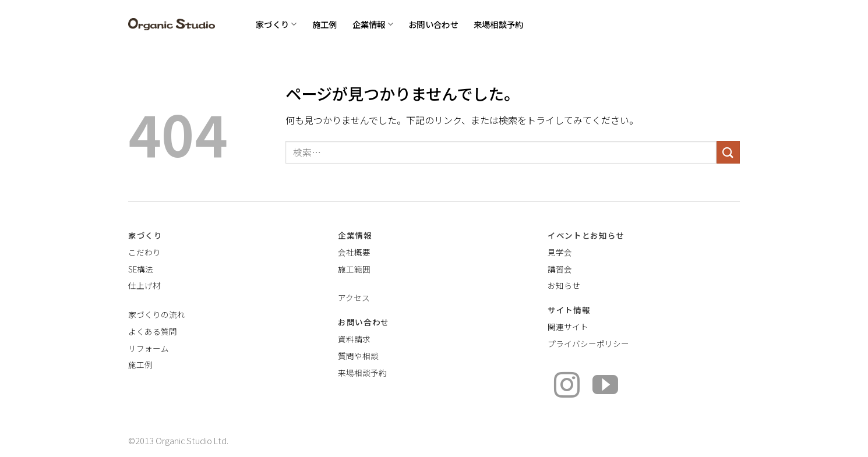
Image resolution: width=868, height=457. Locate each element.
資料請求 (354, 339)
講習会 (560, 269)
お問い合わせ (433, 24)
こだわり (144, 252)
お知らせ (564, 285)
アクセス (354, 297)
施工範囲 (354, 269)
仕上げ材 (144, 285)
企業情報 (373, 24)
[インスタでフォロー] (567, 387)
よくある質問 (153, 331)
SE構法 (141, 269)
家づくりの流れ (157, 314)
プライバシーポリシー (588, 343)
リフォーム (149, 348)
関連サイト (568, 327)
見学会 (560, 252)
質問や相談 (358, 356)
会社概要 (354, 252)
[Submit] (728, 152)
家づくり (276, 24)
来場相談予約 (499, 24)
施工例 (325, 24)
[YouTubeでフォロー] (605, 387)
